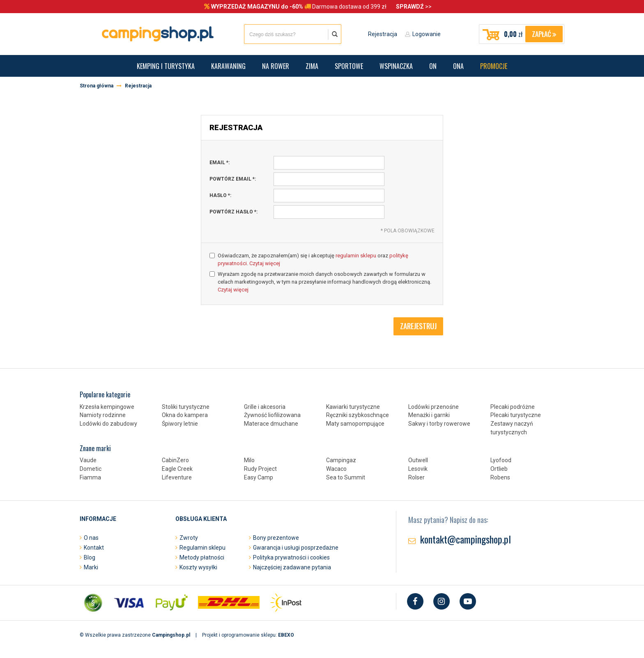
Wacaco (336, 469)
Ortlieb (499, 469)
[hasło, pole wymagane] (329, 196)
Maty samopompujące (355, 424)
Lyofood (501, 460)
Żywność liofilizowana (272, 415)
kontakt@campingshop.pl (466, 539)
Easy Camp (259, 477)
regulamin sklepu (356, 256)
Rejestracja (383, 34)
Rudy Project (260, 469)
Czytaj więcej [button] (265, 263)
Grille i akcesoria (265, 407)
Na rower (276, 66)
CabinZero (175, 460)
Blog (90, 557)
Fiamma (90, 477)
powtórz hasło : (233, 212)
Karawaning (228, 66)
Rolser (416, 477)
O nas (91, 538)
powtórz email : (233, 179)
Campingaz (341, 460)
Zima (312, 66)
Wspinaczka (396, 66)
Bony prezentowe (276, 538)
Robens (500, 477)
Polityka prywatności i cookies (291, 557)
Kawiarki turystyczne (353, 407)
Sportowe (349, 66)
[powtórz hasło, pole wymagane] (329, 212)
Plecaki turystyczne (516, 415)
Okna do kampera (185, 415)
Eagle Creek (177, 469)
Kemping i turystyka (166, 66)
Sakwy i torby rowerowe (439, 424)
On (433, 66)
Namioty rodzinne (103, 415)
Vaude (88, 460)
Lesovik (418, 469)
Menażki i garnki (429, 415)
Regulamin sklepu (202, 548)
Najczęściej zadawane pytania (292, 567)
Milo (249, 460)
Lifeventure (177, 477)
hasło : (220, 195)
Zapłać (544, 34)
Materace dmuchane (271, 424)
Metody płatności (202, 557)
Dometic (91, 469)
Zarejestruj (418, 326)
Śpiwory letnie (180, 424)
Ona (458, 66)
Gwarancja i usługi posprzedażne (296, 548)
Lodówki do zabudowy (108, 424)
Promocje (494, 66)
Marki (91, 567)
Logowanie (427, 34)
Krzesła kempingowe (107, 407)
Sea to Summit (346, 477)
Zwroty (189, 538)
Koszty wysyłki (198, 567)
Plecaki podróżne (513, 407)
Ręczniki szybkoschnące (358, 415)
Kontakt (94, 548)
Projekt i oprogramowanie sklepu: (248, 635)
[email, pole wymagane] (329, 163)
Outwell (418, 460)
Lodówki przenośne (434, 407)
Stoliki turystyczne (186, 407)
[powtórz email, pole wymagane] (329, 179)
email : (220, 163)
